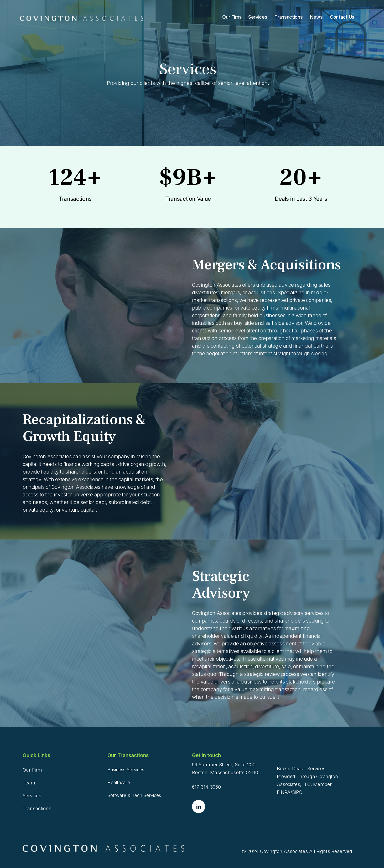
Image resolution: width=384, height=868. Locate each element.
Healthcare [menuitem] (119, 783)
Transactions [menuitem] (289, 17)
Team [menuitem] (29, 783)
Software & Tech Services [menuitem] (134, 795)
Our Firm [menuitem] (232, 17)
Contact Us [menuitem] (342, 17)
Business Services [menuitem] (126, 770)
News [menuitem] (316, 17)
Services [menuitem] (258, 17)
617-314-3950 (206, 787)
